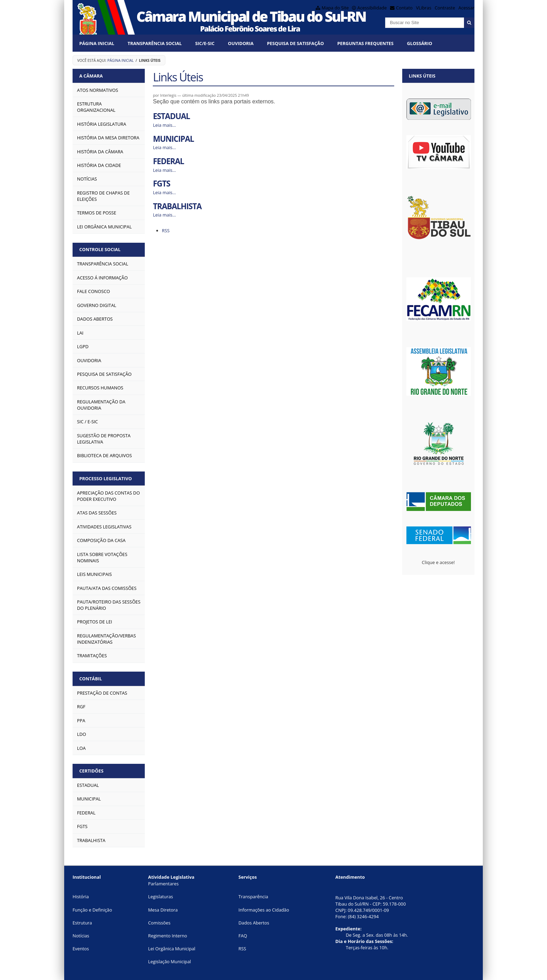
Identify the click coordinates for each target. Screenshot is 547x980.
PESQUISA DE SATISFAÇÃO (295, 43)
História (81, 897)
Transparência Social (155, 43)
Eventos (81, 949)
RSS (166, 231)
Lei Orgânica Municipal (172, 949)
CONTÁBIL (91, 679)
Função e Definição (92, 910)
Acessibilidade (372, 8)
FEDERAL (168, 161)
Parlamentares (163, 884)
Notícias (81, 936)
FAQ (243, 936)
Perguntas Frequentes (365, 43)
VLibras (424, 8)
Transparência (253, 897)
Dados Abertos (254, 923)
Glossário (419, 43)
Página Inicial (97, 43)
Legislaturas (161, 897)
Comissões (159, 923)
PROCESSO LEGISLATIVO (106, 478)
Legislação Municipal (170, 961)
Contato (404, 8)
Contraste (445, 8)
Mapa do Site (335, 8)
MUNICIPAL (173, 139)
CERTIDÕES (91, 771)
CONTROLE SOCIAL (100, 249)
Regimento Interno (168, 936)
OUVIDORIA (241, 43)
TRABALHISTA (177, 206)
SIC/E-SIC (205, 43)
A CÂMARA (91, 76)
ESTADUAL (171, 116)
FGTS (161, 184)
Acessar (466, 8)
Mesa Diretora (163, 910)
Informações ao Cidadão (264, 910)
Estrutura (82, 923)
